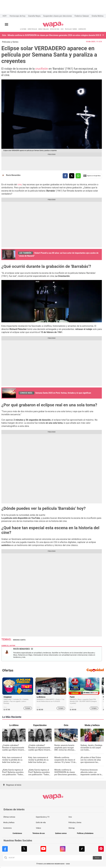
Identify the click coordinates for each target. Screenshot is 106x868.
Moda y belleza (9, 823)
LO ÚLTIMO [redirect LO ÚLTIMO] (23, 29)
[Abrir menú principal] (6, 24)
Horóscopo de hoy (17, 16)
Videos (38, 828)
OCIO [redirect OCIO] (62, 29)
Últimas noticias (9, 817)
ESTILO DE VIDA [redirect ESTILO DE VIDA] (55, 29)
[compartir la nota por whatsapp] (78, 176)
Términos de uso (39, 833)
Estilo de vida (41, 823)
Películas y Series (10, 42)
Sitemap (71, 828)
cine (20, 185)
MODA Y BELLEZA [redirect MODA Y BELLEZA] (44, 29)
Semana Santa (19, 640)
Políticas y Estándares (85, 833)
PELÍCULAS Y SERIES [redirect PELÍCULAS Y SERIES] (71, 29)
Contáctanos (17, 833)
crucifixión (42, 69)
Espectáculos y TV (43, 817)
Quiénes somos (61, 833)
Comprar (28, 708)
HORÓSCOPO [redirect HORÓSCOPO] (82, 29)
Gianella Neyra (34, 16)
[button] (103, 35)
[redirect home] (53, 27)
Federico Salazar (82, 16)
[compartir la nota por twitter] (72, 176)
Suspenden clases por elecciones (57, 16)
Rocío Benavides (13, 175)
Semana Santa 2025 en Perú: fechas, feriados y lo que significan (63, 393)
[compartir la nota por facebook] (65, 176)
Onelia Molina (98, 16)
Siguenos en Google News (92, 176)
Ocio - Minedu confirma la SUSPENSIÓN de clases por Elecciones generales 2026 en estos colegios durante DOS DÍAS (52, 35)
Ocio (70, 817)
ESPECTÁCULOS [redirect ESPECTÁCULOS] (32, 29)
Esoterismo (8, 828)
